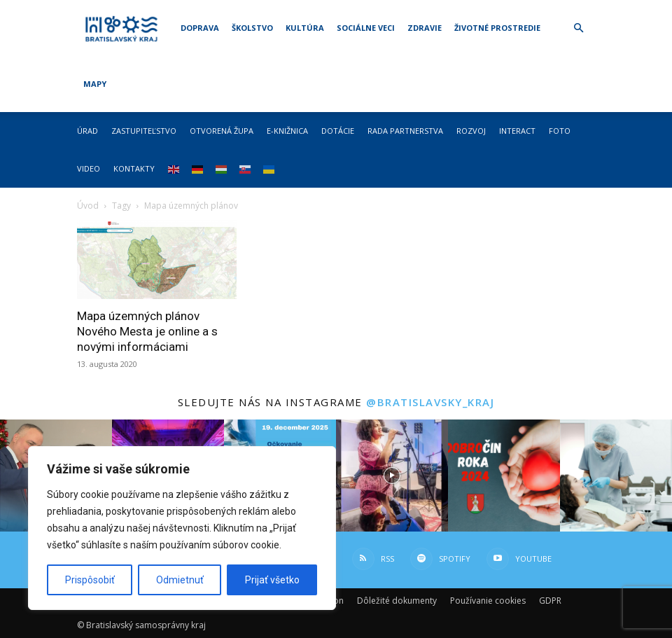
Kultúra (305, 28)
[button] (578, 28)
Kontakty (134, 168)
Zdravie (425, 28)
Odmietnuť (180, 580)
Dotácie (338, 131)
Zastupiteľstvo (144, 131)
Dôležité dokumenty (397, 601)
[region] (182, 528)
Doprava (200, 28)
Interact (517, 131)
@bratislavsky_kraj (430, 402)
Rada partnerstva (405, 131)
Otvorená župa (222, 131)
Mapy (95, 84)
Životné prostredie (497, 28)
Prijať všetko (272, 580)
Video (89, 168)
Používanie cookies (488, 601)
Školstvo (252, 28)
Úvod (88, 206)
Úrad (87, 131)
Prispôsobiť (90, 580)
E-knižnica (287, 131)
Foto (560, 131)
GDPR (550, 601)
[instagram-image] (392, 476)
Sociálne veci (366, 28)
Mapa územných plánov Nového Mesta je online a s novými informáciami (147, 331)
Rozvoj (471, 131)
